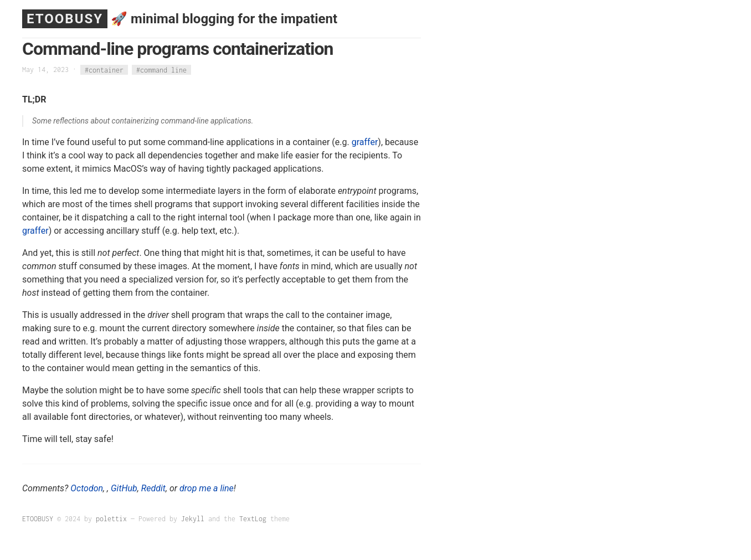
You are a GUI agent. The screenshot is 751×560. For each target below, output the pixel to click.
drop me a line (207, 488)
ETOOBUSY (65, 19)
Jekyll (193, 519)
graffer (365, 142)
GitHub (124, 488)
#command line (161, 70)
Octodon (87, 488)
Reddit (153, 488)
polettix (111, 519)
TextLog (253, 519)
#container (104, 70)
